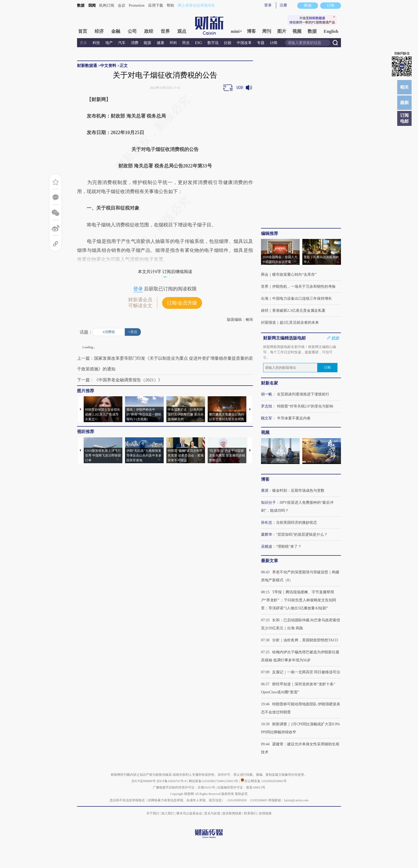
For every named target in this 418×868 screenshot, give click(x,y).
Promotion (137, 5)
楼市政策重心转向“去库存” (294, 275)
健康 (160, 43)
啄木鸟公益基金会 (190, 813)
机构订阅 (107, 5)
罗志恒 (267, 406)
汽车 (122, 43)
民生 (186, 43)
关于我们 (153, 813)
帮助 (170, 5)
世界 (165, 31)
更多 (83, 43)
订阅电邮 (404, 118)
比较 (228, 43)
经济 (99, 31)
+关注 (133, 332)
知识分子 (268, 503)
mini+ (237, 31)
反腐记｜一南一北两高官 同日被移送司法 (306, 672)
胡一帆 (267, 394)
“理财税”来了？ (289, 547)
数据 (81, 5)
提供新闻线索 (232, 813)
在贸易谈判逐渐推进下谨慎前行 (303, 394)
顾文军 (267, 418)
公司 (132, 31)
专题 (261, 43)
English (331, 31)
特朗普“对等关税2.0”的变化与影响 (305, 406)
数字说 (213, 43)
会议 (122, 5)
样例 (335, 338)
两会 (265, 275)
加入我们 (168, 813)
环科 (173, 43)
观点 (182, 31)
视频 (297, 31)
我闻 (92, 5)
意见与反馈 (212, 813)
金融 (116, 31)
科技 (96, 43)
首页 (83, 31)
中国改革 (244, 43)
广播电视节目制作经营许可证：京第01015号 (184, 787)
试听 (240, 88)
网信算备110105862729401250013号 (214, 781)
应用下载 (156, 5)
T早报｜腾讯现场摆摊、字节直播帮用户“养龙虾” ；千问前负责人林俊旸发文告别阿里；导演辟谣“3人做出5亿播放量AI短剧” (299, 600)
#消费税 (109, 332)
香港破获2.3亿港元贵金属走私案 (299, 311)
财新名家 (270, 383)
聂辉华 (267, 535)
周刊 (267, 31)
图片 (282, 31)
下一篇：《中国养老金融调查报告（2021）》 (120, 380)
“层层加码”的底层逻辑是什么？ (302, 535)
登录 (268, 5)
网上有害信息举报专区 (196, 5)
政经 (149, 31)
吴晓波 (267, 547)
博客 (251, 31)
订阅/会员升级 (182, 303)
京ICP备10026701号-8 (172, 781)
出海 (265, 299)
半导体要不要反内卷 (294, 418)
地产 (109, 43)
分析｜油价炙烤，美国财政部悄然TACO (305, 640)
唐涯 (265, 491)
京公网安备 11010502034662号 (264, 781)
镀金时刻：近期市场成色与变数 (298, 491)
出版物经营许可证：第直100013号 (241, 787)
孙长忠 (267, 523)
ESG (199, 43)
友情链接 (265, 813)
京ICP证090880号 (144, 781)
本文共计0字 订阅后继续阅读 (165, 272)
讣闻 (274, 43)
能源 (148, 43)
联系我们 (250, 813)
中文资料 (108, 66)
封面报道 (268, 323)
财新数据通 (87, 66)
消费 (135, 43)
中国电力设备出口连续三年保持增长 (302, 299)
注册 (283, 5)
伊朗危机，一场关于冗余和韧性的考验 (304, 287)
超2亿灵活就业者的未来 (299, 323)
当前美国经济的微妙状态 (296, 523)
